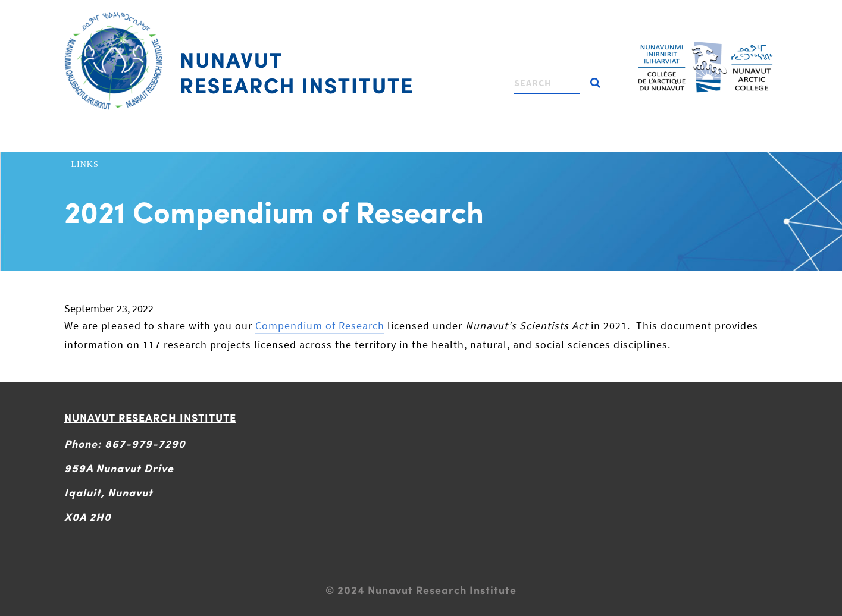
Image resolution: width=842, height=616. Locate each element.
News (662, 140)
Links (85, 164)
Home (85, 140)
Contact (711, 140)
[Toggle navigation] (420, 15)
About (128, 140)
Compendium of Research (320, 326)
